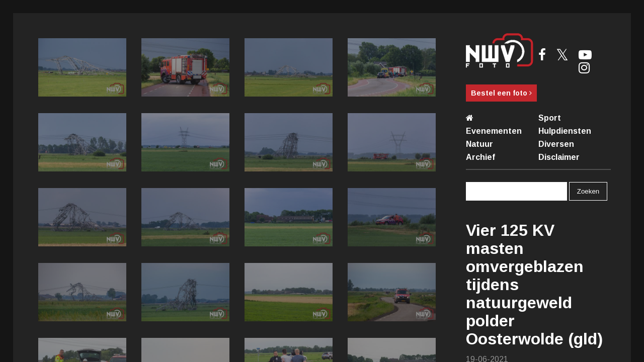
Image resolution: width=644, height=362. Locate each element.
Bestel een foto (501, 93)
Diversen (556, 144)
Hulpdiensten (565, 131)
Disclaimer (559, 157)
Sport (550, 118)
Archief (480, 157)
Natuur (479, 144)
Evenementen (494, 131)
